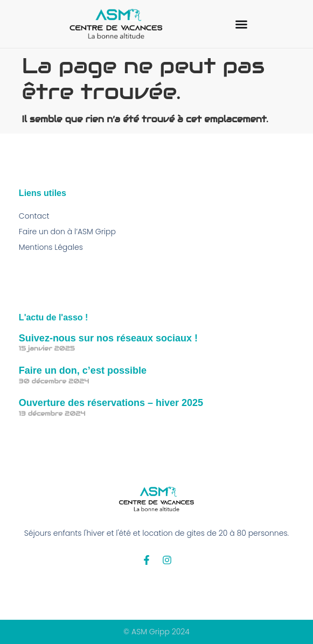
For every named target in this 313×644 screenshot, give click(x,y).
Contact (34, 216)
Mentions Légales (51, 247)
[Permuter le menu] (241, 24)
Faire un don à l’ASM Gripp (67, 232)
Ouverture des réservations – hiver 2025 (111, 403)
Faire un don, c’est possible (83, 370)
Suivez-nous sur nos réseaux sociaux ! (108, 338)
